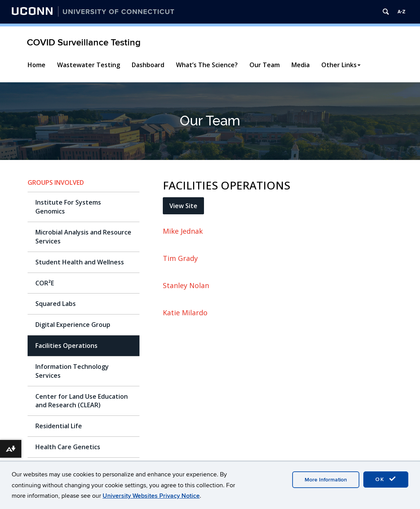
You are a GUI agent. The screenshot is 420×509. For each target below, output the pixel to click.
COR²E (45, 283)
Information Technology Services (72, 371)
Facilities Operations (66, 346)
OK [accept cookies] (386, 479)
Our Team (265, 65)
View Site (183, 206)
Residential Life (59, 426)
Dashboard (148, 65)
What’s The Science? (207, 65)
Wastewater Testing (89, 65)
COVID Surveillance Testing (84, 43)
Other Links (341, 65)
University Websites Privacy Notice (151, 496)
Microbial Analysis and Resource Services (83, 237)
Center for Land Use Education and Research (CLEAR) (82, 401)
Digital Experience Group (73, 325)
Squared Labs (56, 304)
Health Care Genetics (68, 447)
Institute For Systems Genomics (68, 207)
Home (37, 65)
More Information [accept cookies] (326, 480)
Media (301, 65)
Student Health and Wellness (80, 262)
